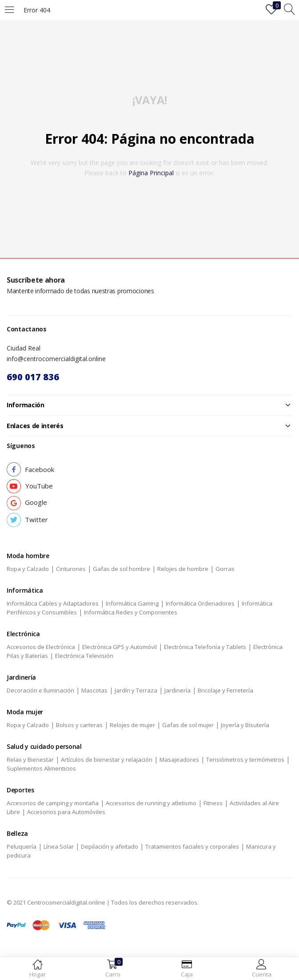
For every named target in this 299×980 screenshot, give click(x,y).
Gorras (225, 569)
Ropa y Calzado (28, 569)
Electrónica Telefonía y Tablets (205, 647)
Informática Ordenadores (200, 603)
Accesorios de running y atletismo (151, 803)
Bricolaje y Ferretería (225, 690)
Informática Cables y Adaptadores (53, 603)
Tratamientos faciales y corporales (192, 846)
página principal (151, 173)
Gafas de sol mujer (188, 725)
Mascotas (94, 690)
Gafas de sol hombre (122, 569)
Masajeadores (179, 760)
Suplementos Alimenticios (41, 768)
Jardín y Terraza (136, 690)
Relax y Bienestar (30, 760)
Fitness (213, 803)
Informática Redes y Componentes (131, 612)
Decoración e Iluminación (40, 690)
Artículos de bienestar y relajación (107, 760)
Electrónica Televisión (84, 656)
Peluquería (22, 846)
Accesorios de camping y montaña (53, 803)
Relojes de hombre (183, 569)
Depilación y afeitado (110, 846)
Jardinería (177, 690)
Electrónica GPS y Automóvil (120, 647)
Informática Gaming (132, 603)
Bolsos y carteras (79, 725)
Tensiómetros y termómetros (245, 760)
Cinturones (71, 569)
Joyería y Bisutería (245, 725)
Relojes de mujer (132, 725)
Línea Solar (59, 846)
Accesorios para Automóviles (66, 812)
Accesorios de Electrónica (41, 647)
